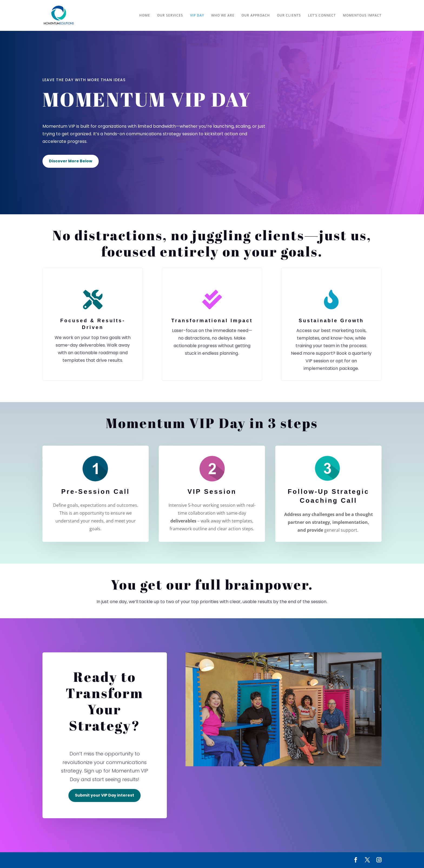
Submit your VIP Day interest (105, 795)
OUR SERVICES (170, 16)
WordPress (107, 860)
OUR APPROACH (256, 16)
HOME (145, 16)
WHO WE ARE (223, 16)
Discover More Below (71, 161)
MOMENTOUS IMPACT (362, 16)
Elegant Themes (70, 860)
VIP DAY (197, 16)
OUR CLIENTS (289, 16)
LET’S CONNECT (322, 16)
